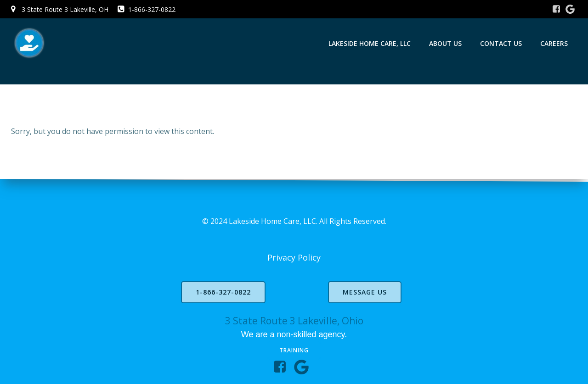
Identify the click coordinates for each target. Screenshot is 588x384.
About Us (445, 43)
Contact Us (501, 43)
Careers (554, 43)
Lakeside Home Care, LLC (370, 43)
